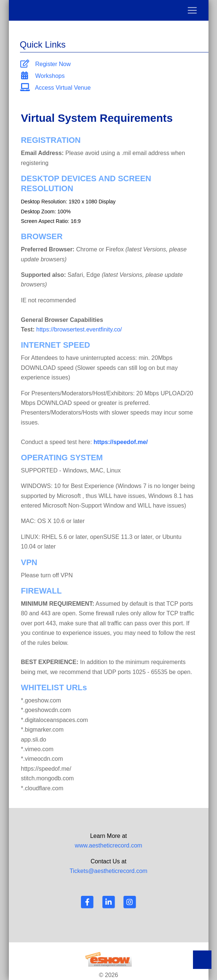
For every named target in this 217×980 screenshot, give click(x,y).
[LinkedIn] (109, 902)
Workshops (43, 76)
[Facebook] (88, 902)
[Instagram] (129, 902)
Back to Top (202, 960)
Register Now (45, 64)
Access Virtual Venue (55, 88)
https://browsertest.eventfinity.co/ (79, 329)
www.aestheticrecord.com (108, 845)
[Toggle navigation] (109, 10)
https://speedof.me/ (121, 442)
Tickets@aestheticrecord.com (108, 871)
